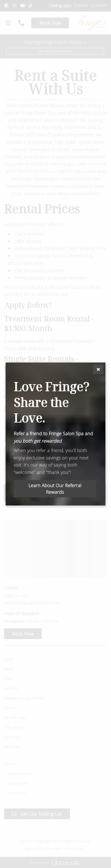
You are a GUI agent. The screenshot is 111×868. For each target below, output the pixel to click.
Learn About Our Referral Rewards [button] (55, 489)
